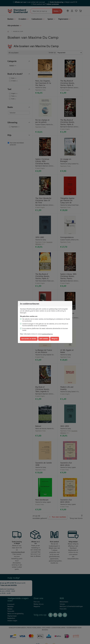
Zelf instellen (44, 339)
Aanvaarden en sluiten (29, 339)
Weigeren (55, 339)
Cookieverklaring (47, 334)
